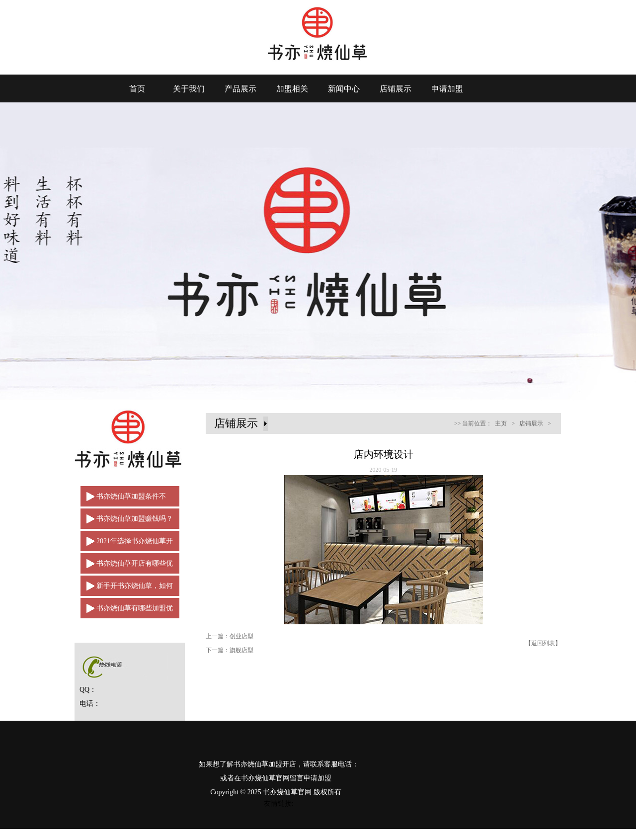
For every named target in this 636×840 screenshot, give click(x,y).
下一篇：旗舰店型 (230, 650)
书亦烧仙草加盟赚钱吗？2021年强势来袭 (127, 522)
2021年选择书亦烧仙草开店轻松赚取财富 (127, 544)
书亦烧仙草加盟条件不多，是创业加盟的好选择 (123, 500)
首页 (137, 89)
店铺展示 (396, 89)
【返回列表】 (543, 643)
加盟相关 (292, 89)
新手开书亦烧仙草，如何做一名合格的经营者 (127, 589)
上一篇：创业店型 (230, 636)
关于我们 (189, 89)
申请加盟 (447, 89)
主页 (501, 423)
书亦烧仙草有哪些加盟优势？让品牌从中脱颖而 (127, 611)
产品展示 (240, 89)
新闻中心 (344, 89)
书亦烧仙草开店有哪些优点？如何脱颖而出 (127, 567)
